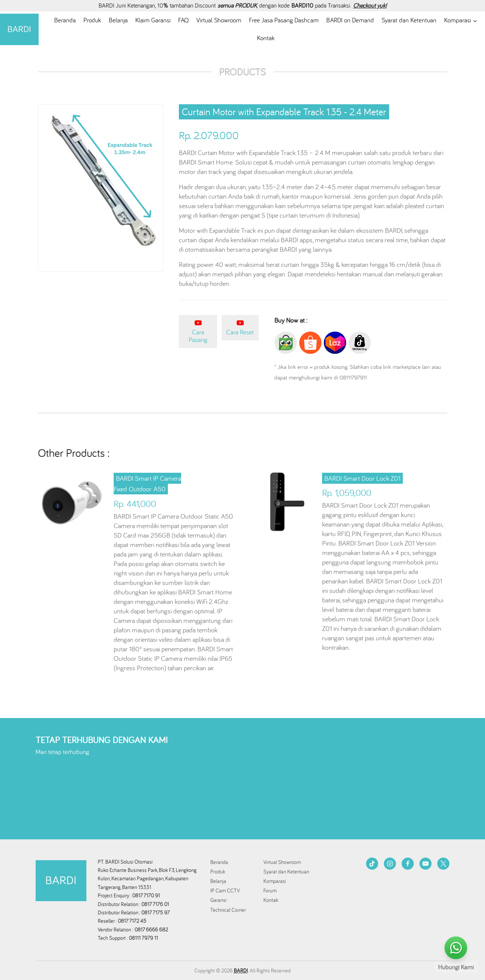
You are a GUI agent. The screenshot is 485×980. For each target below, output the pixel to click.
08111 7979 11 (144, 938)
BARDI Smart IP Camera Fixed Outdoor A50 (147, 484)
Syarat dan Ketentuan (409, 20)
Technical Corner (228, 910)
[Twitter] (443, 864)
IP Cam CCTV (225, 891)
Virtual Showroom (219, 20)
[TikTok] (372, 864)
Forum (270, 891)
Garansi (218, 900)
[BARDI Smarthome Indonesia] (19, 29)
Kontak (266, 38)
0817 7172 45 (132, 921)
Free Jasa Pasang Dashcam (284, 20)
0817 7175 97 (156, 913)
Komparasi (275, 881)
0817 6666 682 (151, 930)
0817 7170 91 (146, 895)
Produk (92, 20)
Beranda (65, 20)
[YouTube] (426, 864)
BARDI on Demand (350, 20)
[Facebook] (408, 864)
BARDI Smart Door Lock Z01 (362, 478)
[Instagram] (390, 864)
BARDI (241, 971)
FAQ (183, 20)
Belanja (118, 20)
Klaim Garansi (153, 20)
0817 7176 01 (155, 904)
